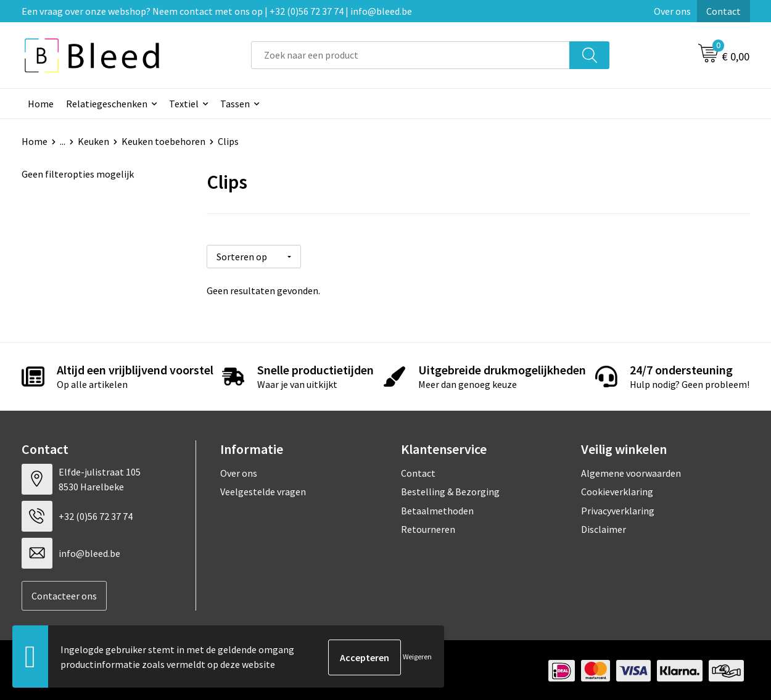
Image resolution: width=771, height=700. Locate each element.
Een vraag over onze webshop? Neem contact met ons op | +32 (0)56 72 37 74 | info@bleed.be (217, 11)
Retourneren (428, 528)
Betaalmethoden (437, 509)
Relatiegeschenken (107, 104)
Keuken (93, 141)
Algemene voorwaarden (631, 471)
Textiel (184, 104)
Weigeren (417, 657)
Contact (724, 11)
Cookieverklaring (617, 490)
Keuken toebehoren (163, 141)
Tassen (235, 104)
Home (41, 104)
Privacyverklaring (618, 509)
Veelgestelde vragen (263, 490)
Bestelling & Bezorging (450, 490)
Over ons (672, 11)
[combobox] (410, 55)
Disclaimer (604, 528)
